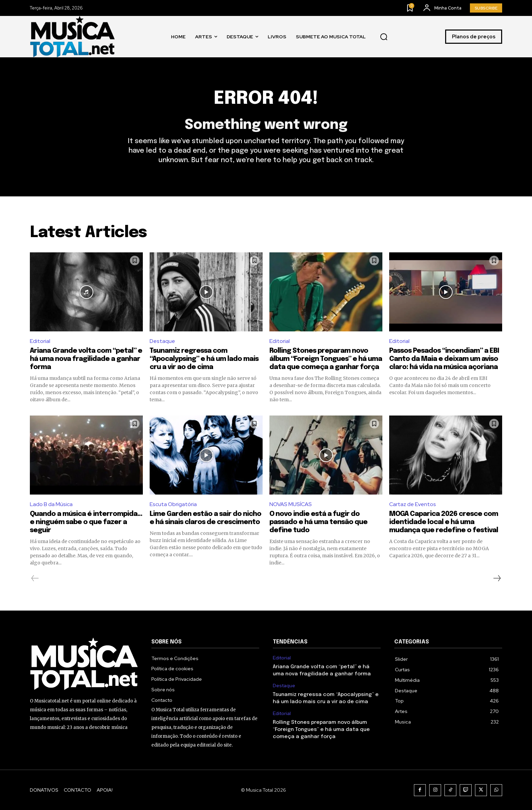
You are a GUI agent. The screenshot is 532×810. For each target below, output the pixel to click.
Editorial (40, 341)
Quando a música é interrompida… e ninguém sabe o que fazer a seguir (86, 522)
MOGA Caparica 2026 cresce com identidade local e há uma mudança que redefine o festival (444, 522)
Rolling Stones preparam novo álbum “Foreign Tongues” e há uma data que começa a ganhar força (326, 359)
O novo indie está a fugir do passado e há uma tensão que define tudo (318, 522)
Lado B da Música (51, 504)
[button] (384, 37)
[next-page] (497, 578)
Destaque (162, 341)
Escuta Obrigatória (173, 504)
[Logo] (72, 36)
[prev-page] (35, 578)
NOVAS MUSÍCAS (291, 504)
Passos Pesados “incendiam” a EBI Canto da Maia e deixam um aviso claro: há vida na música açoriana (444, 359)
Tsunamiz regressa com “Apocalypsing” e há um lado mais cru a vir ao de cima (204, 359)
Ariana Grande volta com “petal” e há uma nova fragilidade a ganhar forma (86, 359)
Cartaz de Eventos (413, 504)
